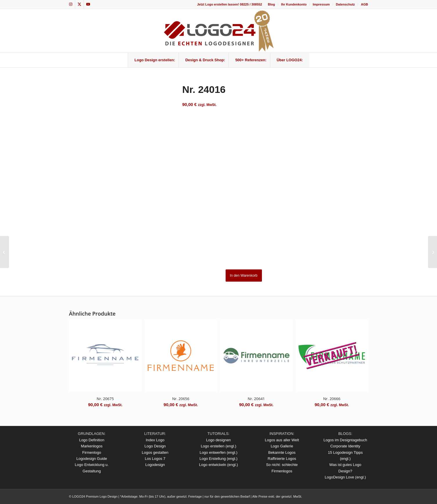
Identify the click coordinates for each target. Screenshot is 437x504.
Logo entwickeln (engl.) (219, 465)
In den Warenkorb (244, 276)
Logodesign (155, 465)
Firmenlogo (92, 452)
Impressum (321, 4)
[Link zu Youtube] (88, 4)
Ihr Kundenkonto (294, 4)
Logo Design (155, 446)
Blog (271, 4)
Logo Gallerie (282, 446)
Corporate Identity (345, 446)
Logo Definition (92, 440)
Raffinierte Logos (282, 459)
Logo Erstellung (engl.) (219, 459)
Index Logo (155, 440)
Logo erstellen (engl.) (218, 446)
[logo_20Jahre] (219, 31)
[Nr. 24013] (5, 252)
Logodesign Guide (92, 459)
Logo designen (219, 440)
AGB (364, 4)
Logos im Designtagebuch (345, 440)
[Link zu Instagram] (71, 4)
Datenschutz (345, 4)
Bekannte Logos (282, 452)
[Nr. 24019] (432, 252)
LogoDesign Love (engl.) (345, 477)
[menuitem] (271, 4)
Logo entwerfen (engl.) (218, 452)
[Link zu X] (79, 4)
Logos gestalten (155, 452)
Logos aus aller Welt (282, 440)
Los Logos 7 (155, 459)
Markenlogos (92, 446)
